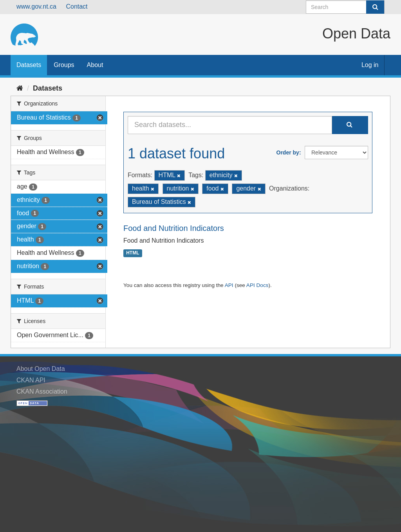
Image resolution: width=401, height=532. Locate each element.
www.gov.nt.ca (36, 6)
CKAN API (31, 380)
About (95, 65)
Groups (64, 65)
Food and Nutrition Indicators (174, 228)
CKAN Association (42, 391)
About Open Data (41, 369)
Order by (288, 153)
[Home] (20, 88)
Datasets (29, 65)
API (229, 285)
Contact (77, 6)
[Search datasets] (345, 7)
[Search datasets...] (230, 125)
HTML (133, 253)
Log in (370, 65)
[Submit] (375, 7)
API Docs (257, 285)
